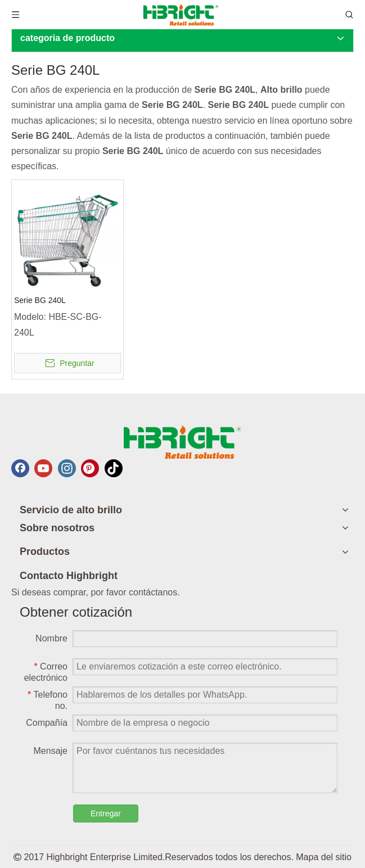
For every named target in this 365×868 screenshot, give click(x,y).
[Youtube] (43, 468)
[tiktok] (114, 468)
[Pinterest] (90, 468)
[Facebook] (20, 468)
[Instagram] (67, 468)
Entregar (106, 813)
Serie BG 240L (40, 300)
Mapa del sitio (324, 857)
